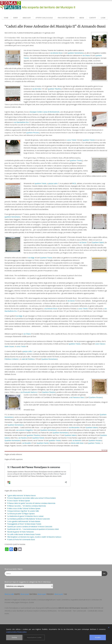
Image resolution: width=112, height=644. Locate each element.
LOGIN (103, 18)
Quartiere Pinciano (96, 397)
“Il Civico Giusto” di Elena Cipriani (18, 501)
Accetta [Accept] (98, 637)
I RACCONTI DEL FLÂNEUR (66, 18)
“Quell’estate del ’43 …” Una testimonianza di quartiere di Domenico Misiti (33, 529)
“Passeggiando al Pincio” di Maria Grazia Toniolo (24, 524)
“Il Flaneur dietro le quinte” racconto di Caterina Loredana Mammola (31, 503)
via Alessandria (74, 428)
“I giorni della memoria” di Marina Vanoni (21, 496)
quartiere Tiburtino (54, 89)
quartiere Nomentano (75, 53)
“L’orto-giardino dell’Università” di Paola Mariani (24, 521)
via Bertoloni (77, 440)
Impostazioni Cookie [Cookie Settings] (34, 637)
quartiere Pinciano (33, 133)
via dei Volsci (37, 89)
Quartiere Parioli (38, 438)
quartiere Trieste (89, 140)
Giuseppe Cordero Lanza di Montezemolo (45, 112)
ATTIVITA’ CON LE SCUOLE (44, 18)
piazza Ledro (53, 183)
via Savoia (83, 242)
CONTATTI (92, 18)
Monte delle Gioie (77, 443)
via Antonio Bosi (56, 53)
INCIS (74, 183)
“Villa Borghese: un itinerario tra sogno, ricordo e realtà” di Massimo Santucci (34, 537)
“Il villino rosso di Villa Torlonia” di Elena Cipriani (24, 508)
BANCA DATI (27, 18)
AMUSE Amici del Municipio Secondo (73, 608)
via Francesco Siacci (77, 397)
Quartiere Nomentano (49, 359)
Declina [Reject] (14, 637)
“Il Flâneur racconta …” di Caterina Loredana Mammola (26, 506)
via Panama (23, 438)
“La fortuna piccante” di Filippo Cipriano (21, 514)
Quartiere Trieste (46, 258)
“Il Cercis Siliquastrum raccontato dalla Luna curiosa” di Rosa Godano (31, 498)
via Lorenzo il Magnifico (25, 430)
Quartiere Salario (98, 242)
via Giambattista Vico (21, 122)
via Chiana (86, 55)
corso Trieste (72, 140)
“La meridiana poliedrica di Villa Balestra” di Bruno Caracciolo (28, 519)
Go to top (104, 450)
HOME (6, 18)
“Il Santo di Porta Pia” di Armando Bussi (21, 539)
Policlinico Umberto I (12, 359)
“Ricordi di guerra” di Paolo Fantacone (20, 532)
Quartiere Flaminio (49, 392)
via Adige (31, 258)
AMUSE (82, 18)
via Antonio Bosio (51, 309)
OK (104, 573)
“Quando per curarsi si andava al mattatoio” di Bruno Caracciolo (30, 527)
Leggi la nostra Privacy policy (16, 632)
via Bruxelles (27, 443)
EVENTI (15, 18)
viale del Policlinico (28, 359)
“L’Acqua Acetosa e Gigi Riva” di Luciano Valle (23, 511)
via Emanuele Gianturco (29, 392)
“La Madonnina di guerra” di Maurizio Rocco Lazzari (25, 516)
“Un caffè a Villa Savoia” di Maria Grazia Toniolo (24, 534)
